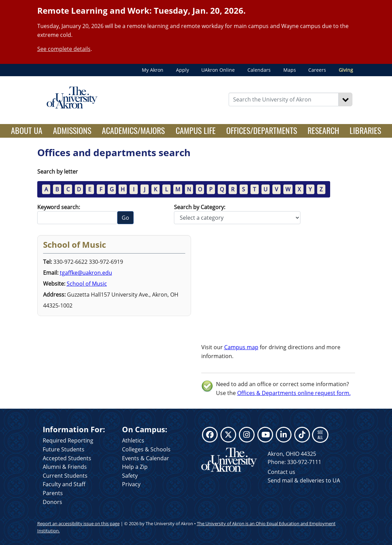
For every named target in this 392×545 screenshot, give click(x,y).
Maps (290, 70)
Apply (183, 70)
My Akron (153, 70)
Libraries (365, 130)
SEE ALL (320, 434)
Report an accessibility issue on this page (78, 523)
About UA (29, 130)
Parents (53, 493)
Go (125, 218)
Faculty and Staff (64, 484)
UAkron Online (218, 70)
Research (323, 130)
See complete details (64, 49)
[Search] (346, 99)
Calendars (259, 70)
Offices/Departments (262, 130)
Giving (346, 70)
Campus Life (196, 130)
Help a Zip (135, 467)
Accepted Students (67, 458)
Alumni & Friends (65, 467)
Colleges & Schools (146, 449)
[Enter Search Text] (284, 99)
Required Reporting (68, 440)
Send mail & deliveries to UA (304, 480)
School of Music (87, 284)
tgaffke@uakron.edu (86, 273)
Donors (52, 502)
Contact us (281, 472)
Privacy (131, 484)
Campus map (241, 347)
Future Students (64, 449)
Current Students (65, 476)
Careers (317, 70)
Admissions (72, 130)
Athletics (133, 440)
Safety (130, 476)
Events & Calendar (146, 458)
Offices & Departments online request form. (294, 393)
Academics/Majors (133, 130)
